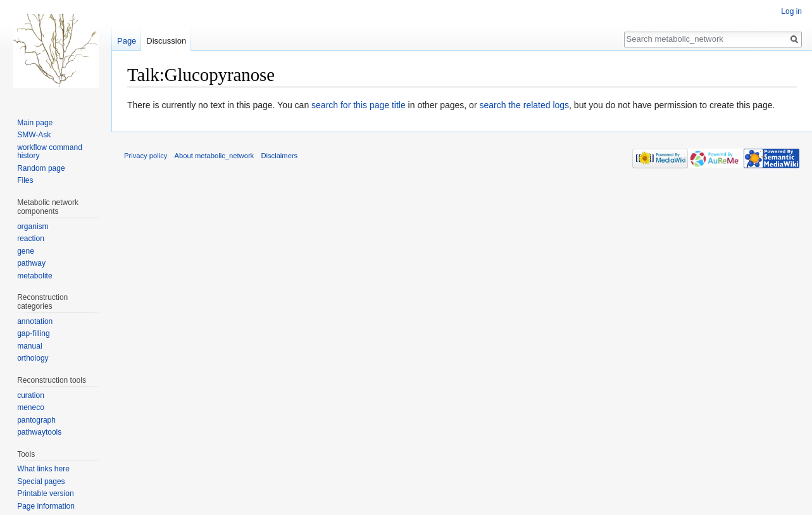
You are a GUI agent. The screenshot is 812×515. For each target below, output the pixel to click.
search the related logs (524, 105)
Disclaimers (279, 156)
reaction (31, 239)
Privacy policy (146, 156)
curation (31, 395)
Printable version (45, 493)
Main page (35, 123)
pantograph (36, 420)
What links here (43, 469)
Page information (46, 506)
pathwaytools (39, 432)
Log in (791, 11)
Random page (41, 168)
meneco (31, 407)
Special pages (41, 481)
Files (25, 180)
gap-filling (33, 333)
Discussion (166, 41)
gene (26, 251)
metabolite (34, 276)
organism (33, 226)
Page (127, 41)
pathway (31, 263)
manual (29, 346)
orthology (33, 358)
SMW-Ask (34, 135)
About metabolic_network (215, 156)
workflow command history (50, 152)
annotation (35, 321)
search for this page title (359, 105)
